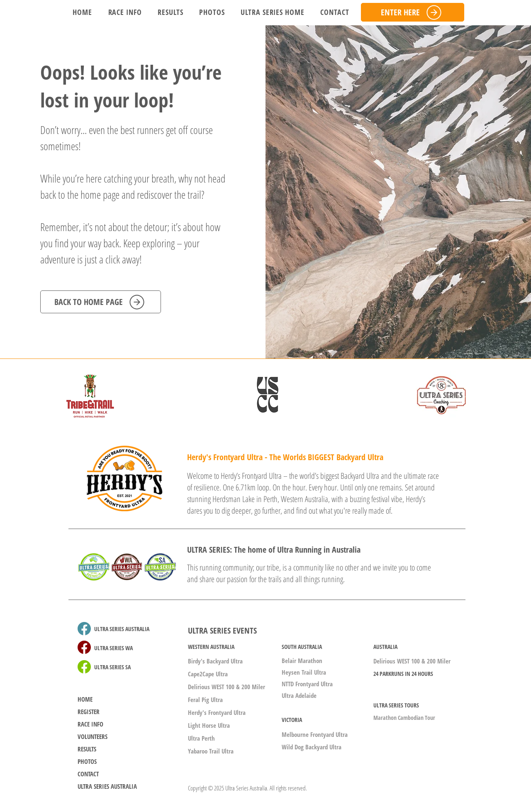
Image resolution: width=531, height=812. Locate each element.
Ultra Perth (201, 738)
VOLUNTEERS (93, 736)
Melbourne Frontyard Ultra (315, 734)
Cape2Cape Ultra (208, 674)
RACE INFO (90, 724)
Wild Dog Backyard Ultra (312, 747)
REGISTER (89, 712)
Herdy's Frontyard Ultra (217, 712)
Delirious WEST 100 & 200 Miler (227, 687)
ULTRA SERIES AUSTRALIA (107, 786)
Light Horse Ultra (209, 725)
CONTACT (88, 774)
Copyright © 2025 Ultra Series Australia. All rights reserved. (247, 788)
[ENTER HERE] (413, 12)
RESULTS (87, 749)
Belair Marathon (302, 661)
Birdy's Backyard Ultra (215, 661)
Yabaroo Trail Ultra (211, 751)
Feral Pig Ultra (205, 700)
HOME (85, 699)
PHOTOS (87, 761)
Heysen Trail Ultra (304, 672)
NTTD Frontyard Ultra (307, 684)
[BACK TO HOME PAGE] (101, 302)
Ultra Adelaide (299, 695)
